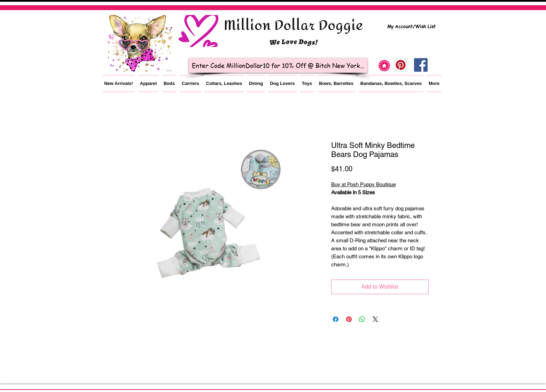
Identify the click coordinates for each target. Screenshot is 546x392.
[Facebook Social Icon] (421, 65)
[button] (148, 84)
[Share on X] (375, 319)
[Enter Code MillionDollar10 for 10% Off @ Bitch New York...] (278, 65)
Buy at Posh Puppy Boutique (364, 184)
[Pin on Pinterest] (349, 319)
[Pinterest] (401, 65)
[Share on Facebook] (336, 319)
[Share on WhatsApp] (362, 319)
